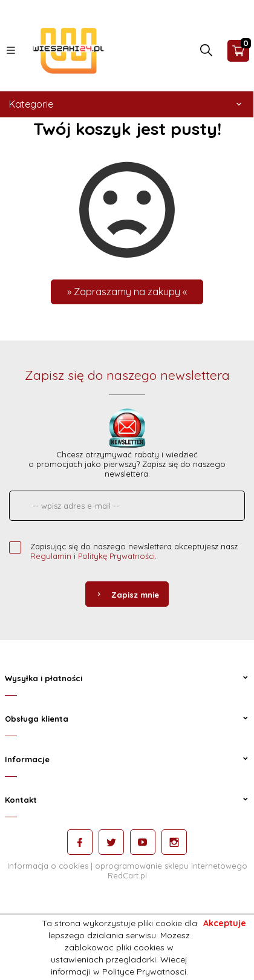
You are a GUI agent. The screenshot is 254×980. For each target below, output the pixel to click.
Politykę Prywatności (116, 556)
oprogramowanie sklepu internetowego (171, 866)
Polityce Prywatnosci (144, 972)
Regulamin (51, 556)
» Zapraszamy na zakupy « (127, 292)
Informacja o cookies (48, 866)
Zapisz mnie (127, 595)
